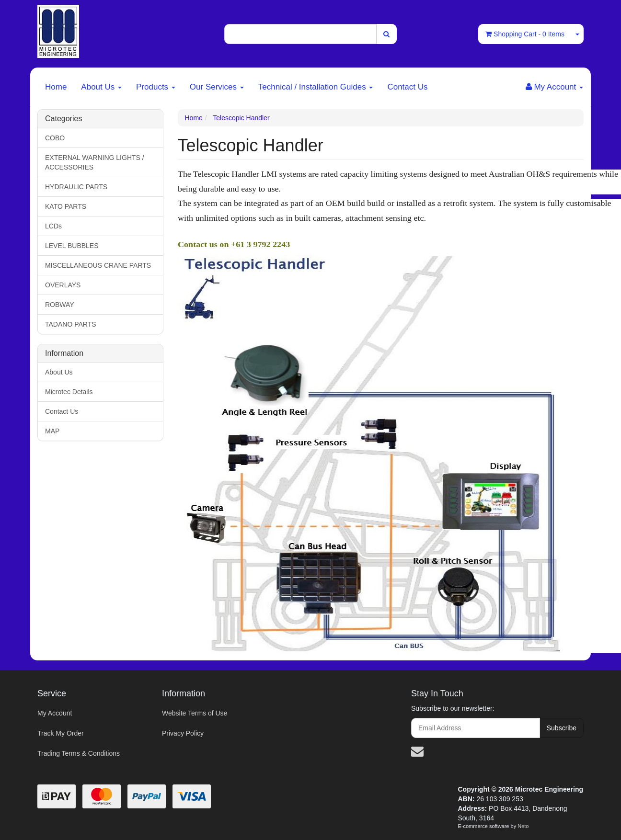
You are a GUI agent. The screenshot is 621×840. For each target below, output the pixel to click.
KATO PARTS (66, 206)
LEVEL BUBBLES (72, 246)
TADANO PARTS (71, 324)
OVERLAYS (63, 285)
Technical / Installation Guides (316, 87)
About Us (101, 87)
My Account (55, 713)
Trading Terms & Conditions (79, 753)
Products (156, 87)
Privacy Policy (183, 733)
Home (56, 87)
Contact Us (407, 87)
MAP (52, 431)
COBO (55, 138)
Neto (523, 826)
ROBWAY (60, 305)
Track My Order (61, 733)
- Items (525, 34)
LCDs (53, 226)
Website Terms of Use (195, 713)
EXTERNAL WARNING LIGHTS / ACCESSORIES (95, 162)
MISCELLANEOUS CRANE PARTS (98, 265)
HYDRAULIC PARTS (76, 187)
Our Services (217, 87)
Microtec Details (69, 392)
